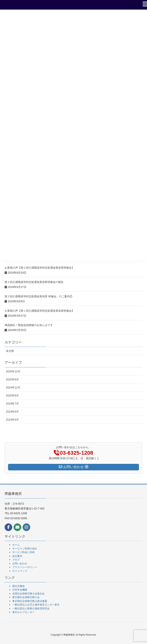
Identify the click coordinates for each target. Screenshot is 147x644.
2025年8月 (12, 379)
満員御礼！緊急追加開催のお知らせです (29, 325)
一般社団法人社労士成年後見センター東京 (36, 605)
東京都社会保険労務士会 (26, 597)
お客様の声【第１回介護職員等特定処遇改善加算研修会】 (39, 311)
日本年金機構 (20, 590)
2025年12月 (13, 371)
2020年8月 (12, 396)
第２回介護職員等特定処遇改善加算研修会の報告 (34, 282)
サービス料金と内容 (23, 552)
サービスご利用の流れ (25, 549)
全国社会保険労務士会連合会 (28, 594)
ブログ (16, 560)
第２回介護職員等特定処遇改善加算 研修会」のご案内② (38, 296)
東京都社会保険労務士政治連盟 (30, 601)
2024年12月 (13, 387)
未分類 (10, 351)
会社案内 (17, 556)
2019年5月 (12, 420)
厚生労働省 (18, 586)
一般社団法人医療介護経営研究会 (31, 608)
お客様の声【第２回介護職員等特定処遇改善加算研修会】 (39, 268)
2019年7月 (12, 404)
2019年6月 (12, 412)
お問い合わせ (20, 563)
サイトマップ (20, 571)
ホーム (16, 545)
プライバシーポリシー (25, 567)
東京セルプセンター (23, 612)
